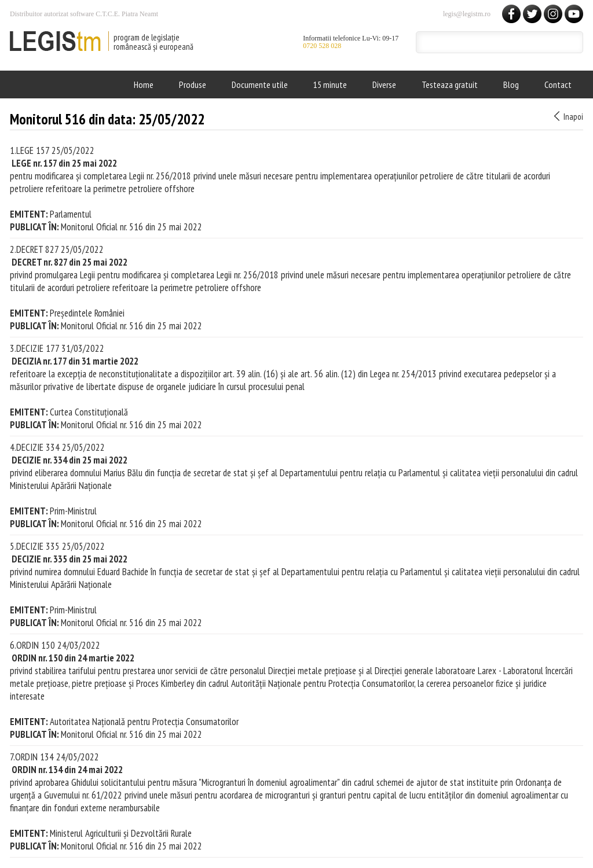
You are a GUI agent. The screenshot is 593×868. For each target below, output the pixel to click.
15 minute (330, 84)
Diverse (384, 84)
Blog (511, 84)
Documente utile (260, 84)
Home (144, 84)
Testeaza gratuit (450, 84)
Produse (193, 84)
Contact (558, 84)
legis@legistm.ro (467, 14)
